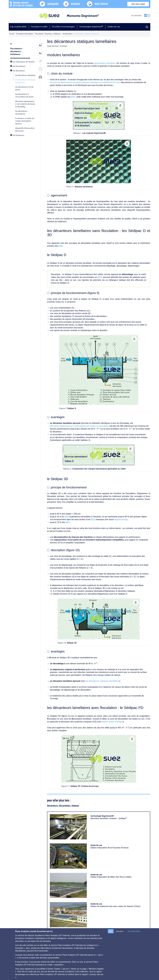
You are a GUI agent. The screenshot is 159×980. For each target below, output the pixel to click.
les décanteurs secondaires (21, 112)
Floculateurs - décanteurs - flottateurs (17, 51)
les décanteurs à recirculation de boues (24, 95)
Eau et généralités (18, 26)
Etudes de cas (114, 26)
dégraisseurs (120, 519)
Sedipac (75, 806)
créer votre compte (138, 4)
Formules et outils (39, 26)
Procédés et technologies (63, 26)
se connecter (136, 15)
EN (149, 15)
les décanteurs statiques (25, 75)
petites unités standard (112, 722)
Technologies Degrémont (91, 26)
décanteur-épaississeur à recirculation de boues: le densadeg (25, 104)
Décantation (65, 806)
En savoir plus (134, 931)
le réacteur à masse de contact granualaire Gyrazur (25, 121)
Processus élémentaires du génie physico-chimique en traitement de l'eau (85, 82)
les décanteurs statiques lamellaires (102, 681)
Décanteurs (52, 806)
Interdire (120, 931)
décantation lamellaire (105, 63)
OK (111, 931)
